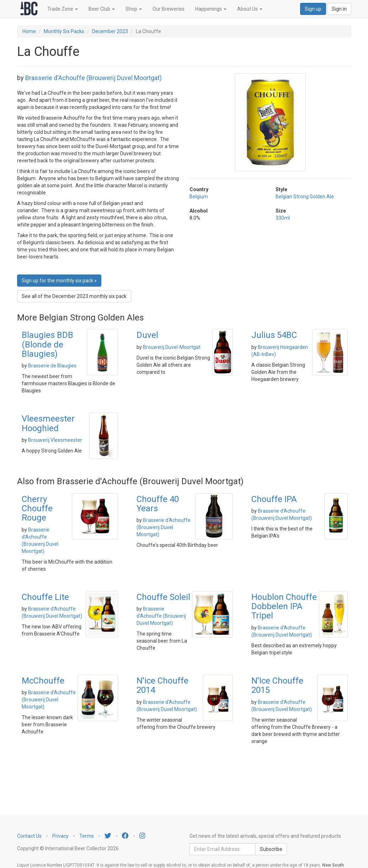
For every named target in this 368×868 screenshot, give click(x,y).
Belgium (199, 197)
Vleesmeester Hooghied (48, 423)
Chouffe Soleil (163, 597)
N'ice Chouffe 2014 (162, 685)
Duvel (147, 335)
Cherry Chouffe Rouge (37, 509)
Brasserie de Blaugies (52, 366)
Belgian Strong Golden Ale (305, 197)
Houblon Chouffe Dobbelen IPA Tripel (284, 606)
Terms (87, 836)
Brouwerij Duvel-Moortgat (172, 347)
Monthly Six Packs (64, 31)
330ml (283, 218)
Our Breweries (169, 9)
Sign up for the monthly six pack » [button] (59, 281)
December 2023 (110, 31)
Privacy (60, 836)
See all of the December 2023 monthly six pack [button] (74, 296)
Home (29, 31)
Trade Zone (63, 9)
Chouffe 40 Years (158, 504)
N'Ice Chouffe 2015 (277, 685)
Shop (134, 9)
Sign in (339, 9)
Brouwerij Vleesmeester (55, 440)
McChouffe (43, 681)
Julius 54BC (274, 335)
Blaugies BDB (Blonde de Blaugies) (47, 344)
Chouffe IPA (274, 499)
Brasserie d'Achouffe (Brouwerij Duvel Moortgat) (94, 78)
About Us (250, 9)
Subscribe (271, 849)
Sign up (313, 9)
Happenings (211, 9)
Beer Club (102, 9)
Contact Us (29, 836)
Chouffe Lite (45, 597)
